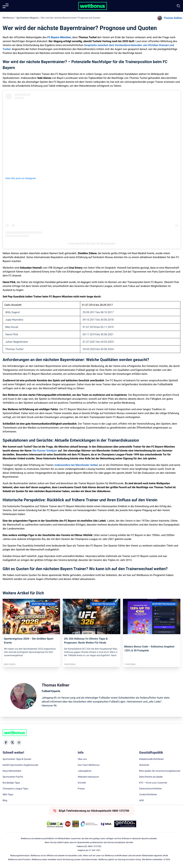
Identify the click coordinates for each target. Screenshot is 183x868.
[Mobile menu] (6, 6)
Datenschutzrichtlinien (151, 789)
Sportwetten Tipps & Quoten (17, 759)
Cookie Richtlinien (148, 795)
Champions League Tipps (15, 789)
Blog (5, 800)
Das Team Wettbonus (89, 765)
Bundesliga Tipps (11, 783)
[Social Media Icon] (6, 742)
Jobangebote (85, 771)
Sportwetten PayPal (13, 777)
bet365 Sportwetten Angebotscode (20, 765)
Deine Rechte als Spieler (151, 777)
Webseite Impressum (88, 777)
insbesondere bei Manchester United (76, 465)
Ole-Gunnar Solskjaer (44, 451)
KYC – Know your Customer (153, 783)
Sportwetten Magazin (27, 18)
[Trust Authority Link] (89, 824)
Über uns (82, 759)
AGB (141, 800)
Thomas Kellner (173, 18)
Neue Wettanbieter (12, 771)
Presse (81, 789)
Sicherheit (144, 765)
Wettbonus (8, 18)
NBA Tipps (8, 795)
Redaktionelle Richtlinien (151, 759)
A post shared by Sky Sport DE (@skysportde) (92, 244)
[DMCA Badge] (55, 824)
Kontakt (82, 783)
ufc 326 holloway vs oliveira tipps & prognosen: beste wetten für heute (86, 641)
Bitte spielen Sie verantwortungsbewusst (160, 771)
